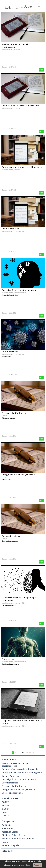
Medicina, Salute (10, 832)
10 (23, 753)
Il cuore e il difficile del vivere (16, 413)
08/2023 (6, 812)
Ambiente (6, 825)
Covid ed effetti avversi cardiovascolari (21, 106)
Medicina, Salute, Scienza (11, 50)
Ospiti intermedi (10, 352)
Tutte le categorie (10, 845)
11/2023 (5, 809)
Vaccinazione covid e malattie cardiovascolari (16, 765)
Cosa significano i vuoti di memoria (19, 290)
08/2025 (6, 802)
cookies (24, 861)
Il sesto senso (9, 659)
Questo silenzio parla (12, 536)
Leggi (41, 70)
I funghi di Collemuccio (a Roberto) (19, 475)
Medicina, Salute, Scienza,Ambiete (14, 231)
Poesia (4, 416)
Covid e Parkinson (11, 229)
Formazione (8, 828)
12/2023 (5, 806)
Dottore (5, 67)
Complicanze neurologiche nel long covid (22, 167)
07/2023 (6, 816)
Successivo (30, 753)
